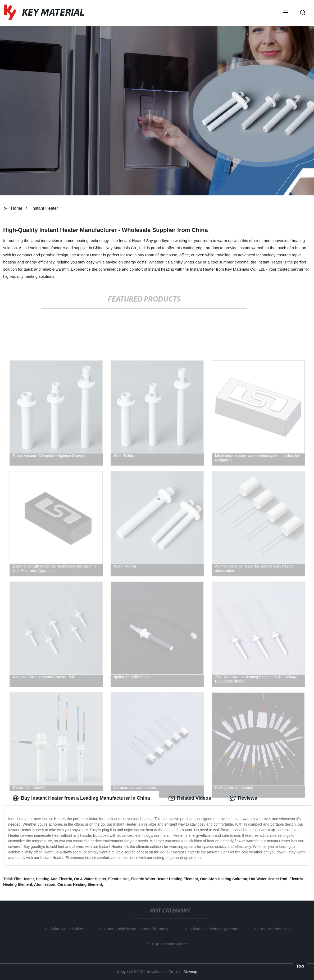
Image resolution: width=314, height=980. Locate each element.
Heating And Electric (54, 879)
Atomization (45, 884)
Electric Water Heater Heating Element (165, 879)
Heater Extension (276, 929)
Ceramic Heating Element (80, 884)
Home (17, 208)
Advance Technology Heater (216, 929)
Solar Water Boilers (69, 929)
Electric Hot (119, 879)
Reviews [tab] (243, 798)
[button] (286, 13)
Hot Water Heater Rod (268, 879)
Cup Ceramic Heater (172, 944)
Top (300, 966)
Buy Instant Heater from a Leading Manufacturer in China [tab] (81, 798)
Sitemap (190, 972)
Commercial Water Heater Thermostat (139, 929)
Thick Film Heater (19, 879)
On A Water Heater (90, 879)
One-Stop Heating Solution (224, 879)
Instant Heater (45, 208)
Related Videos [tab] (190, 798)
